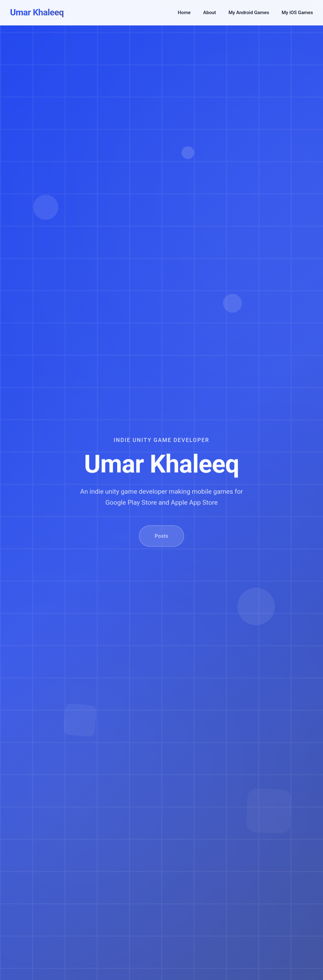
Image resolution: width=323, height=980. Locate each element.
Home (184, 13)
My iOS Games (297, 13)
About (210, 13)
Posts (161, 542)
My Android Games (249, 13)
